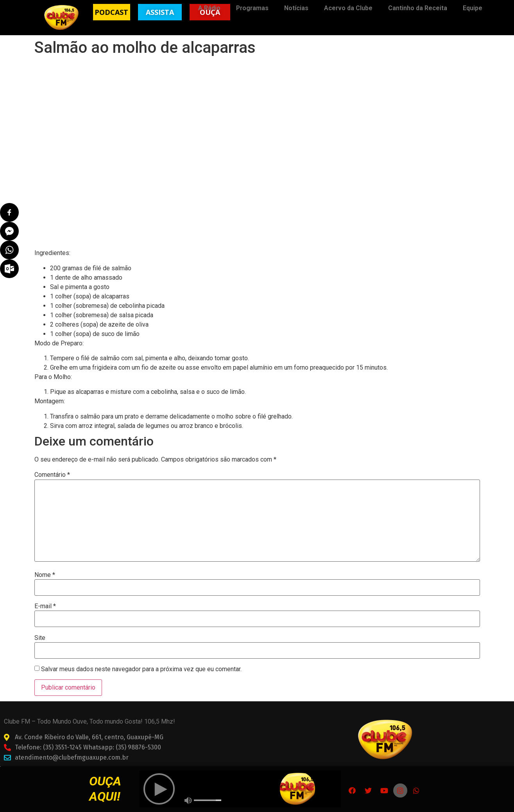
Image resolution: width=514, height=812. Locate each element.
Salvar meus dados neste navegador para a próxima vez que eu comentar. (141, 669)
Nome (45, 575)
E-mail (45, 606)
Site (40, 638)
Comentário (52, 475)
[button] (112, 12)
